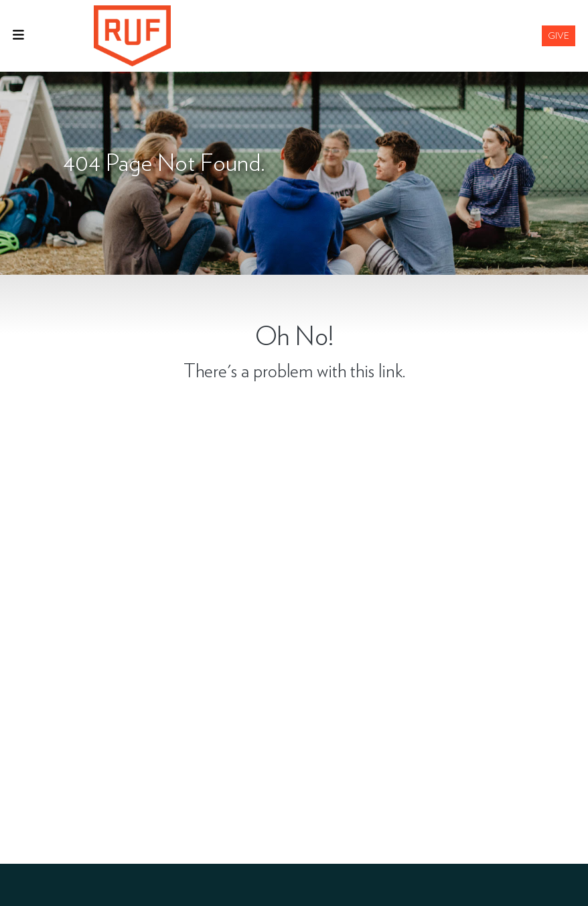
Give (559, 36)
